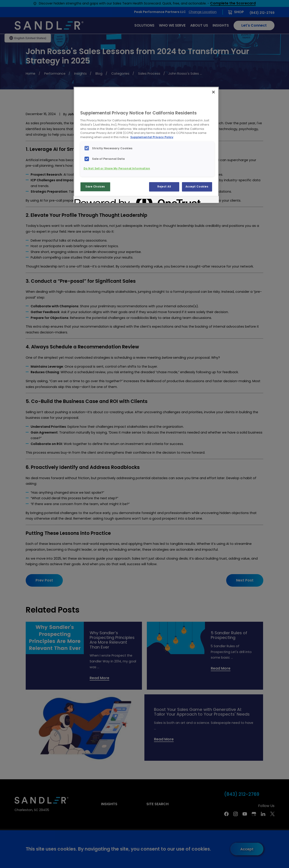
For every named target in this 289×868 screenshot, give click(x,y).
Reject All (164, 187)
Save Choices (95, 187)
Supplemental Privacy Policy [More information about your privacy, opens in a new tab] (152, 137)
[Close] (213, 92)
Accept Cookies (197, 187)
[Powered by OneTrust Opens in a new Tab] (91, 200)
